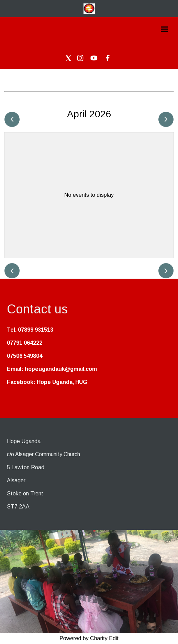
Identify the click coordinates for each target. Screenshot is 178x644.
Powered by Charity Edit (89, 638)
